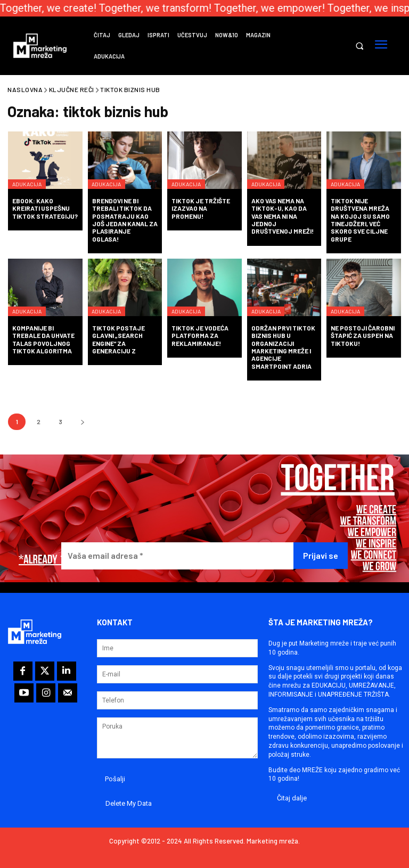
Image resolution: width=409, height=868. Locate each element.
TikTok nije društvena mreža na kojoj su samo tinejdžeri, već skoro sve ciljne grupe (360, 220)
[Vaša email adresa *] (177, 556)
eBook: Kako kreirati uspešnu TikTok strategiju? (45, 208)
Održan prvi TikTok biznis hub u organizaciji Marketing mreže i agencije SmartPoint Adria (283, 347)
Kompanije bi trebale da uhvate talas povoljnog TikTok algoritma (43, 339)
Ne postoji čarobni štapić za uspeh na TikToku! (363, 336)
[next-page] (82, 422)
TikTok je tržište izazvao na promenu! (201, 208)
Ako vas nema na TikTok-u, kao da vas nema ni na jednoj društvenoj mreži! (283, 216)
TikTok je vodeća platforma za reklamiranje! (200, 336)
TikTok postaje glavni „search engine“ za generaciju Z (118, 339)
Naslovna (25, 89)
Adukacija (32, 175)
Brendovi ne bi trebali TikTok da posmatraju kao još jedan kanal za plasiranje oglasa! (125, 220)
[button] (359, 46)
